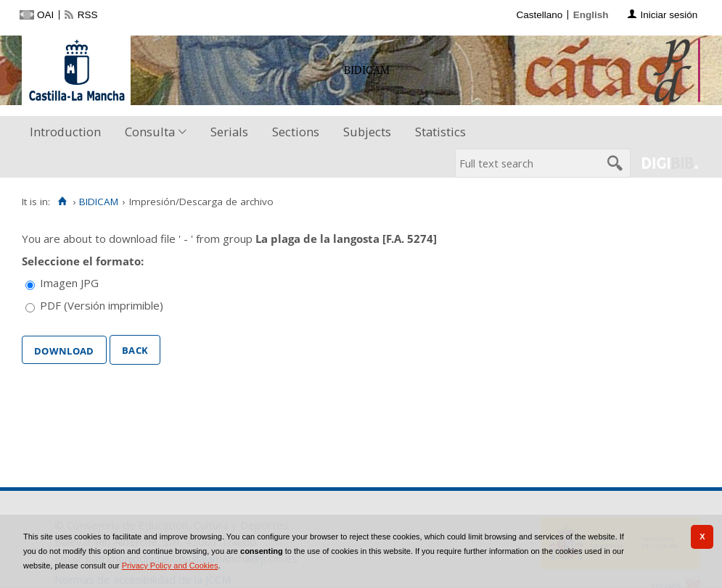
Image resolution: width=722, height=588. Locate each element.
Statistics (440, 132)
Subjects (367, 132)
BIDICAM (99, 202)
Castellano (539, 15)
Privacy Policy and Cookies (170, 566)
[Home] (62, 202)
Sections (296, 132)
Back (135, 349)
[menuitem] (69, 132)
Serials (229, 132)
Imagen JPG (69, 283)
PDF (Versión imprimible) (102, 305)
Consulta (150, 132)
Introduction (65, 132)
